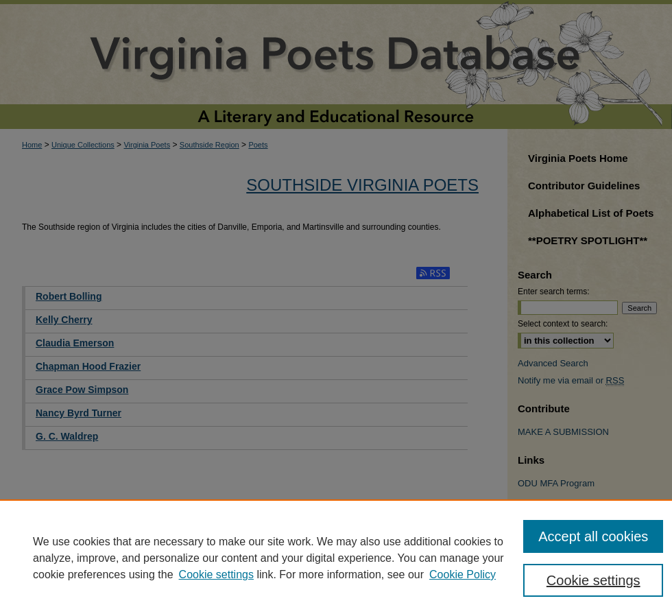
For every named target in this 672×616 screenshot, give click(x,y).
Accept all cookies (593, 536)
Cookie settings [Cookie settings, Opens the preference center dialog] (593, 580)
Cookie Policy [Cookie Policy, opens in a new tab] (463, 574)
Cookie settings (216, 574)
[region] (336, 558)
